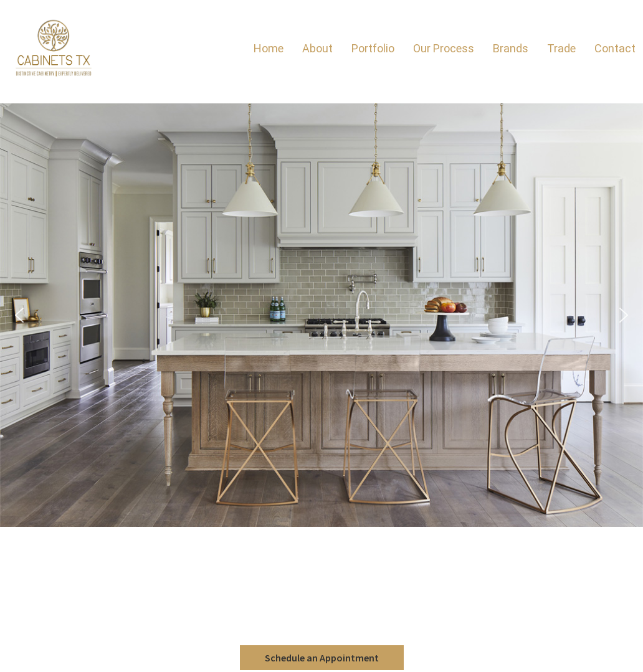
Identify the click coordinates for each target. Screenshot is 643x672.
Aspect (320, 536)
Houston (320, 599)
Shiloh (320, 549)
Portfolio (373, 48)
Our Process (444, 48)
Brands (511, 48)
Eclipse (321, 542)
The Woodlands (322, 605)
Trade (561, 48)
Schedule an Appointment (322, 658)
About (317, 48)
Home (269, 48)
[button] (19, 315)
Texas (322, 617)
